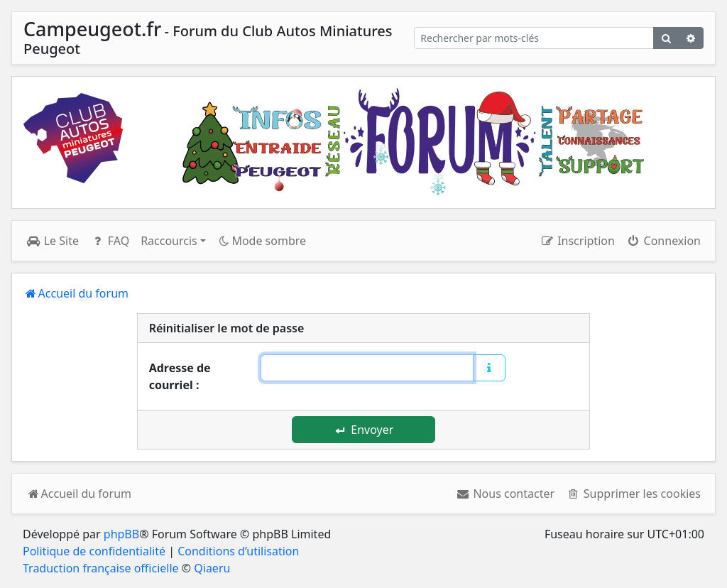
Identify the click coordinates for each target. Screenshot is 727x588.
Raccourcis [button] (169, 241)
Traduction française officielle (101, 568)
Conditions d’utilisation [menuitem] (238, 551)
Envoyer (365, 430)
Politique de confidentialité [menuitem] (94, 551)
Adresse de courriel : (180, 376)
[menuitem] (505, 494)
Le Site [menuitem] (53, 241)
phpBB (121, 534)
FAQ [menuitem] (110, 241)
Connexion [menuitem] (663, 241)
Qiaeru (212, 568)
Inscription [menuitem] (577, 241)
